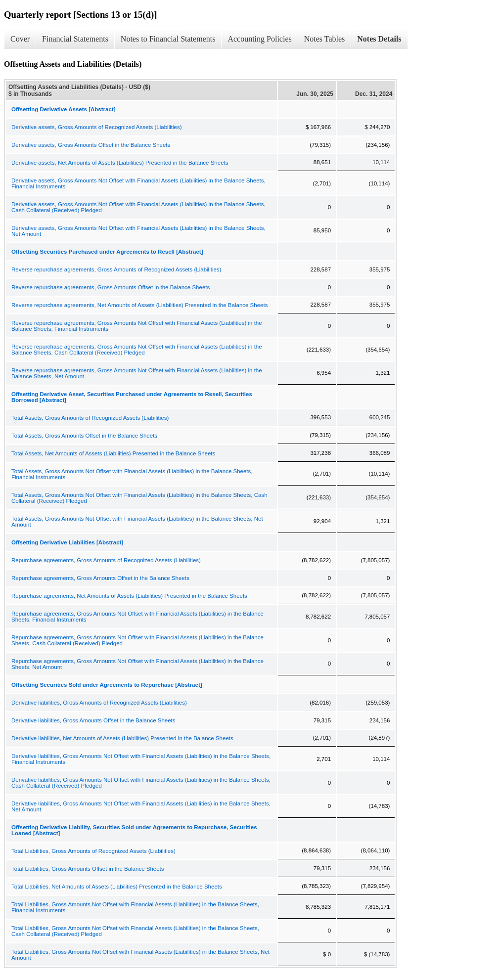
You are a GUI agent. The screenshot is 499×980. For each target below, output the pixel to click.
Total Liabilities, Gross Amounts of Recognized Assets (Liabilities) (93, 851)
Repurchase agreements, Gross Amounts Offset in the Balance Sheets (100, 578)
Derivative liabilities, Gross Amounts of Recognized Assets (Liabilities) (99, 703)
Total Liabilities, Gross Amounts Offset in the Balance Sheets (88, 869)
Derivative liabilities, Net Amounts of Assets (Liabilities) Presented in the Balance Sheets (122, 738)
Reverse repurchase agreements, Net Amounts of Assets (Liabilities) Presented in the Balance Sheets (139, 305)
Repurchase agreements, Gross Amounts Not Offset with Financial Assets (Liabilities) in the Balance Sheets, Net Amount (137, 664)
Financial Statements (75, 39)
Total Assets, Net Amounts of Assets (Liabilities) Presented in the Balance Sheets (113, 453)
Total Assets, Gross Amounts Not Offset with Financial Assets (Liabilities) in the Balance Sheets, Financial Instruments (132, 474)
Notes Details (379, 39)
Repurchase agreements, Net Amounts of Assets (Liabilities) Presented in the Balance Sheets (129, 596)
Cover (20, 39)
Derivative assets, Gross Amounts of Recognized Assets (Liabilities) (97, 127)
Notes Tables (325, 39)
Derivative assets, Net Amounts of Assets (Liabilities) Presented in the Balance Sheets (120, 163)
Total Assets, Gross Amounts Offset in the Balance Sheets (84, 436)
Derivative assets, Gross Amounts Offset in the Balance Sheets (91, 145)
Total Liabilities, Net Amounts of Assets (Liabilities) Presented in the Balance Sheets (117, 887)
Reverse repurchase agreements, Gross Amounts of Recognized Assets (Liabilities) (116, 269)
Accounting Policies (259, 39)
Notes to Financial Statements (168, 39)
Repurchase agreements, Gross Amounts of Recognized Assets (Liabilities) (106, 560)
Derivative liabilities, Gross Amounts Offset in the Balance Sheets (93, 720)
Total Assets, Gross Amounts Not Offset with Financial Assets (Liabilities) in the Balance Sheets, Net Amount (137, 522)
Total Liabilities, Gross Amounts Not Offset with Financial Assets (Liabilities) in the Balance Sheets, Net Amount (140, 955)
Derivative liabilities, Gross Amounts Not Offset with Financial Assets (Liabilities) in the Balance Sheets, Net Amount (141, 806)
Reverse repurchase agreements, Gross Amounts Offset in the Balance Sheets (111, 287)
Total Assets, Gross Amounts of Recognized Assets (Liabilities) (90, 418)
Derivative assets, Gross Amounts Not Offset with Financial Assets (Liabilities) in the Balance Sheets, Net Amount (138, 231)
